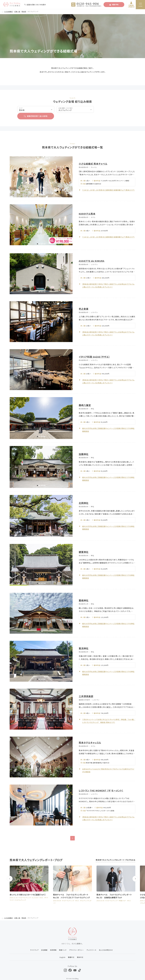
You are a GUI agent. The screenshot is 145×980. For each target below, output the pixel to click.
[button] (37, 188)
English (62, 951)
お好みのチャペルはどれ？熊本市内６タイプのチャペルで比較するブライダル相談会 (109, 764)
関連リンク (63, 944)
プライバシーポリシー (76, 944)
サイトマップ (34, 944)
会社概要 (44, 944)
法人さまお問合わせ (106, 944)
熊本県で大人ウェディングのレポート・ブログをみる (115, 854)
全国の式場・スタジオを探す (35, 5)
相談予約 (114, 5)
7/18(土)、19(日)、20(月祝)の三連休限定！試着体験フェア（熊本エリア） (108, 184)
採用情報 (53, 944)
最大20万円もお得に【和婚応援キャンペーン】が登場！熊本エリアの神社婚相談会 (109, 423)
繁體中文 (71, 951)
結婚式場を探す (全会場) (112, 109)
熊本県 (24, 11)
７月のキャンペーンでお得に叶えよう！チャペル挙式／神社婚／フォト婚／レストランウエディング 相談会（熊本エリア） (108, 714)
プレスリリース (92, 944)
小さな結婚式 (9, 11)
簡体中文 (80, 951)
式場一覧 (18, 11)
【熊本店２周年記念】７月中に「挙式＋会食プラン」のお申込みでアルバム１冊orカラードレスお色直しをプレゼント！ (109, 279)
